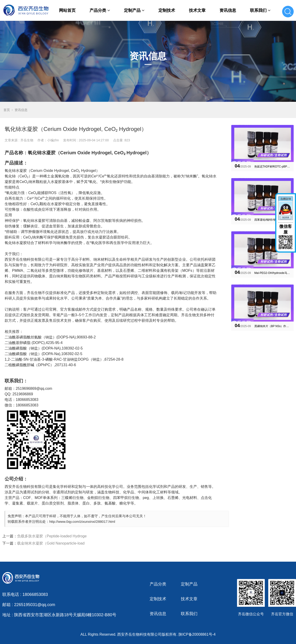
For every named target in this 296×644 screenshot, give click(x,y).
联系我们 (260, 10)
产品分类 (100, 10)
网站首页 (67, 10)
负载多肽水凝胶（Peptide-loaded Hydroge (52, 536)
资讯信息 (228, 10)
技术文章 (197, 10)
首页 (7, 110)
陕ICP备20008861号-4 (197, 634)
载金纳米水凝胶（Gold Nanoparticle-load (51, 543)
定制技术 (167, 10)
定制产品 (134, 10)
